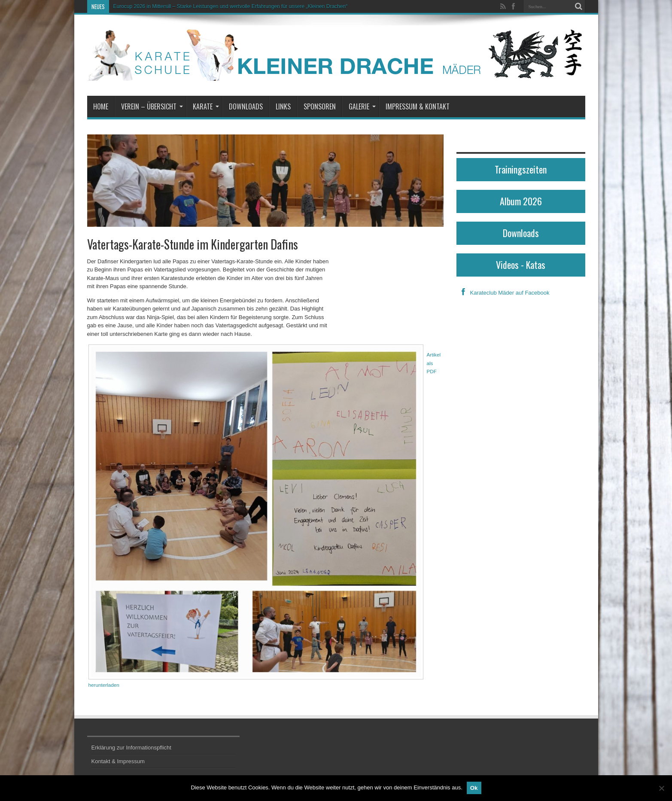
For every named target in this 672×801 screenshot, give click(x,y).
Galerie (362, 107)
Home (101, 107)
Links (283, 107)
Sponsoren (320, 107)
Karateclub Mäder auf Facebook (503, 293)
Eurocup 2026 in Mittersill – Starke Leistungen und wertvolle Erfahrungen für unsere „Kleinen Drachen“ (231, 6)
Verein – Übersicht (152, 107)
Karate (206, 107)
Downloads (246, 107)
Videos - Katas (521, 265)
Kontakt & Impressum (118, 761)
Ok (474, 788)
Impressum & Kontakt (418, 107)
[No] (661, 788)
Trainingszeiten (521, 169)
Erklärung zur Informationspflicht (131, 748)
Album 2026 (521, 201)
